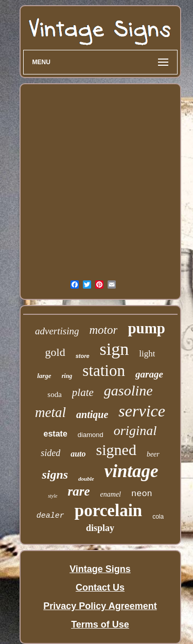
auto (78, 454)
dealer (50, 516)
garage (149, 374)
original (135, 431)
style (52, 496)
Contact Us (100, 588)
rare (79, 491)
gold (55, 352)
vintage (131, 471)
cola (158, 517)
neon (142, 494)
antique (92, 414)
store (83, 356)
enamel (111, 494)
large (44, 376)
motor (104, 330)
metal (50, 412)
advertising (57, 331)
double (86, 479)
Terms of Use (100, 624)
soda (55, 394)
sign (115, 349)
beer (153, 454)
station (104, 371)
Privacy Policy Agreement (100, 606)
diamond (91, 435)
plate (83, 392)
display (100, 528)
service (142, 411)
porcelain (108, 510)
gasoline (128, 391)
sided (50, 453)
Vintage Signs (100, 569)
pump (146, 328)
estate (56, 434)
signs (55, 475)
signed (116, 450)
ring (67, 376)
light (147, 354)
